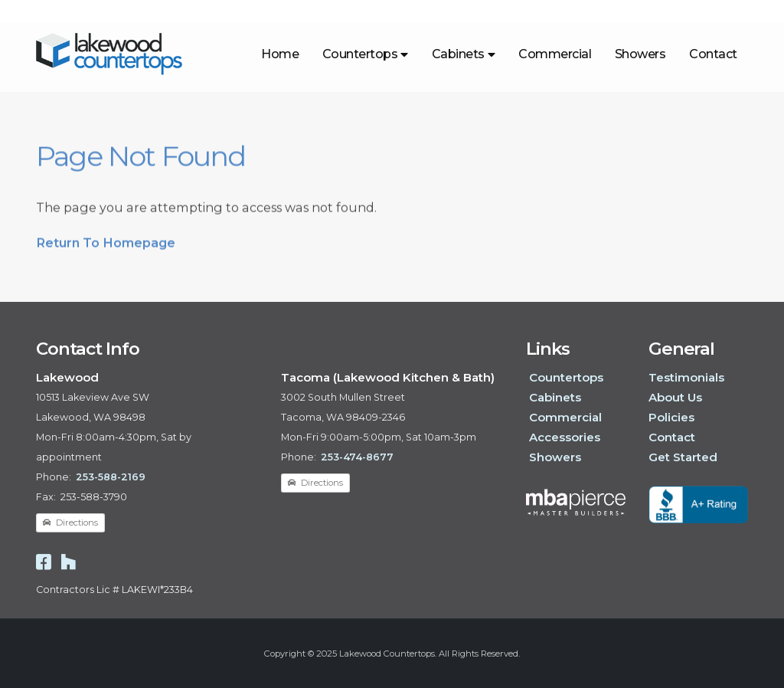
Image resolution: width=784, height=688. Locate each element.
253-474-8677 (357, 457)
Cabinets (464, 54)
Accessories (565, 437)
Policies (671, 417)
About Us (675, 397)
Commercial (555, 54)
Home (280, 54)
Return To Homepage (106, 248)
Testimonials (686, 377)
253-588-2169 (111, 477)
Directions (70, 523)
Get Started (683, 457)
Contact (713, 54)
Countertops (365, 54)
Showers (640, 54)
